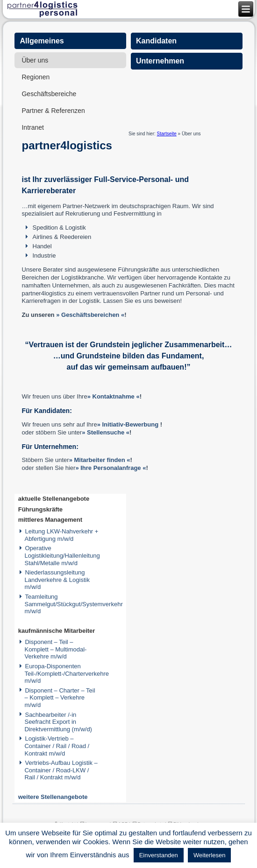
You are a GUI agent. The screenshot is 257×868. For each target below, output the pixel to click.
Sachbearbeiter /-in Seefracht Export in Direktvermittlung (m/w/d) (58, 722)
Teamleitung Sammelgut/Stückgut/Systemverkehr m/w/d (73, 604)
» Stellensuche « (106, 432)
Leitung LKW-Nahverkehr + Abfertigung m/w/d (61, 535)
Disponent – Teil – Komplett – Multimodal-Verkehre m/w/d (55, 649)
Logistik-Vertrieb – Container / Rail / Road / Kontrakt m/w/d (57, 746)
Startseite (167, 134)
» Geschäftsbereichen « (90, 315)
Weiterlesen (209, 855)
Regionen (36, 77)
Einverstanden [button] (159, 855)
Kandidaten (156, 41)
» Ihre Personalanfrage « (111, 468)
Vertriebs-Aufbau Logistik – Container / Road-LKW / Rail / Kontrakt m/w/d (61, 770)
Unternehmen (160, 61)
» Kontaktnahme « (114, 396)
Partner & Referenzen (53, 111)
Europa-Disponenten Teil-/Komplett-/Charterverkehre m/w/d (67, 673)
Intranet (32, 127)
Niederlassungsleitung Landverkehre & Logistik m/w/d (57, 580)
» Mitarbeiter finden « (100, 460)
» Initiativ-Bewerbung (128, 424)
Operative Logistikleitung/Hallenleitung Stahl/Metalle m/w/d (62, 555)
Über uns (35, 60)
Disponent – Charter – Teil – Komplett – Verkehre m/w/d (60, 698)
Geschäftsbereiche (49, 94)
